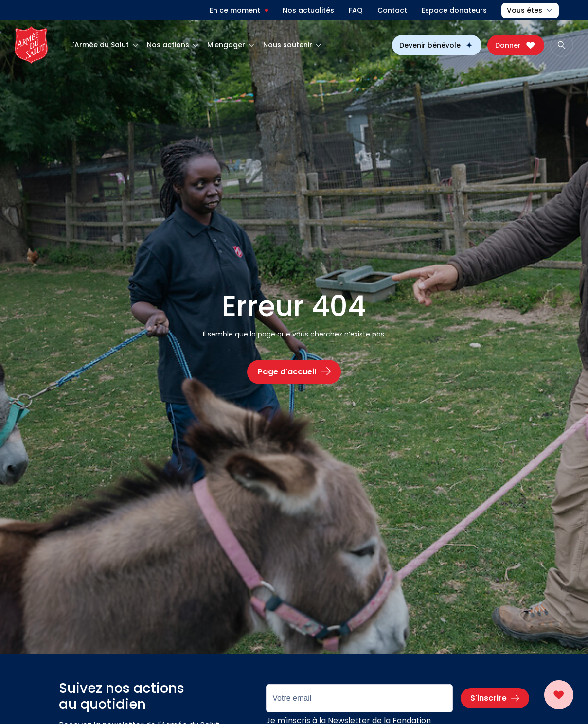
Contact (392, 10)
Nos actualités (308, 10)
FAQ (356, 10)
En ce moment (235, 10)
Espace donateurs (454, 10)
